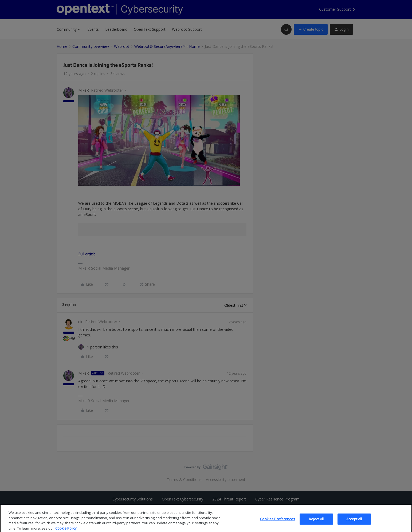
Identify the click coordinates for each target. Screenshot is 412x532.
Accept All (354, 523)
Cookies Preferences (277, 523)
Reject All (316, 523)
